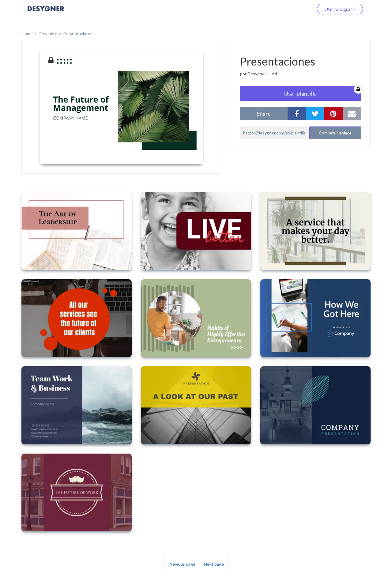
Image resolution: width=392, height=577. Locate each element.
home (27, 34)
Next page (214, 564)
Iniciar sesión (292, 9)
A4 (274, 74)
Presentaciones (78, 34)
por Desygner (253, 74)
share (264, 114)
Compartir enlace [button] (335, 133)
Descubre (48, 34)
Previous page (182, 564)
